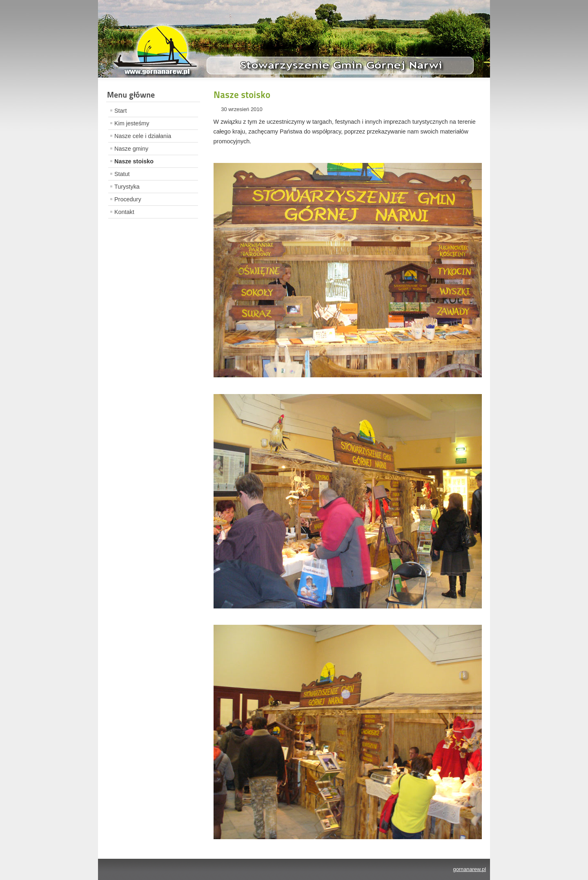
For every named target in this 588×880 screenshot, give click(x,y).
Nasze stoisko (134, 161)
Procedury (128, 199)
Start (120, 111)
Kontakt (124, 212)
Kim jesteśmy (132, 123)
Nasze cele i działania (143, 136)
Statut (122, 174)
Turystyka (127, 187)
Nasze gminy (131, 149)
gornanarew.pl (470, 869)
